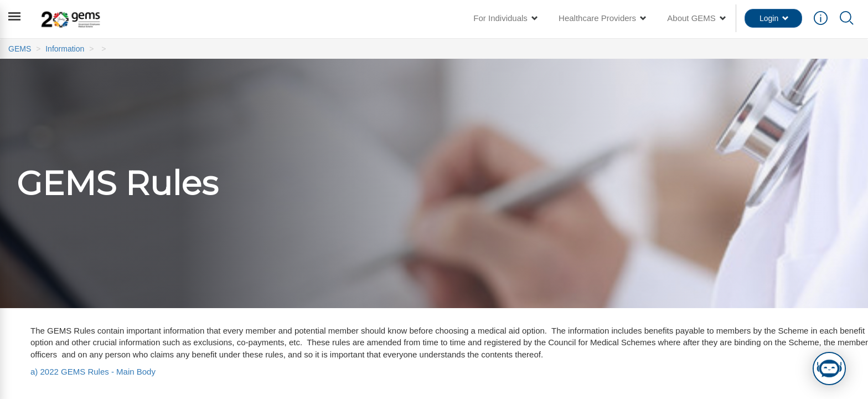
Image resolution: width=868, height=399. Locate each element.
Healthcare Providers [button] (602, 18)
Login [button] (774, 18)
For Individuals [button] (505, 18)
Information (65, 49)
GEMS (20, 49)
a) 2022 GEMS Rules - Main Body (93, 372)
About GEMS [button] (696, 18)
